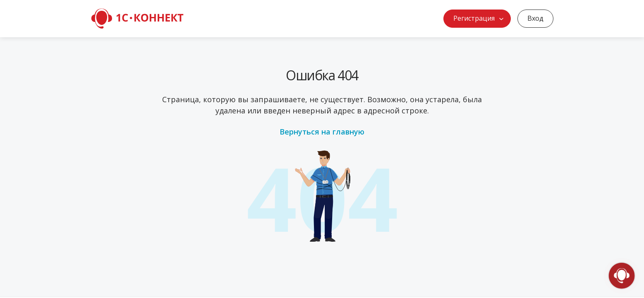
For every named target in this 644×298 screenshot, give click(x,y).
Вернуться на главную (322, 132)
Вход (535, 18)
